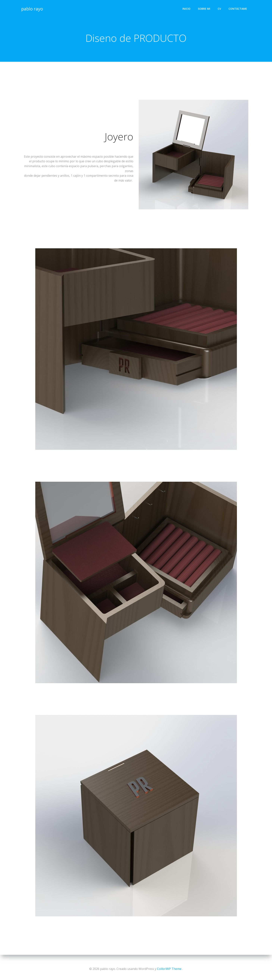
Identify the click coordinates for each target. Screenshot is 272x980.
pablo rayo (32, 8)
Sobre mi (204, 8)
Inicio (187, 8)
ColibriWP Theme (169, 969)
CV (220, 8)
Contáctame (238, 8)
